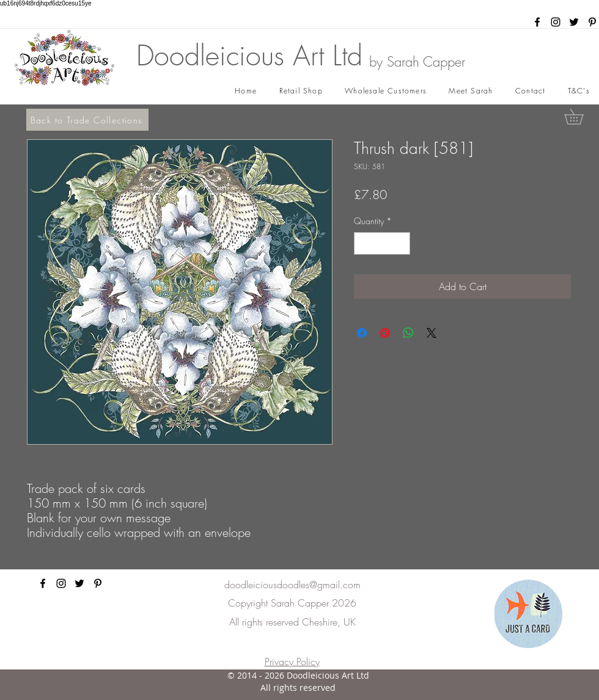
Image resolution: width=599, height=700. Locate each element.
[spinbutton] (382, 243)
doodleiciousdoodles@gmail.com (292, 585)
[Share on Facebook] (362, 333)
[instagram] (556, 22)
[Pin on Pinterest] (385, 333)
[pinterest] (592, 22)
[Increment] (401, 243)
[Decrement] (363, 243)
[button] (581, 117)
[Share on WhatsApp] (408, 333)
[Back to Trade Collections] (87, 120)
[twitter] (574, 22)
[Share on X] (432, 333)
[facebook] (537, 22)
